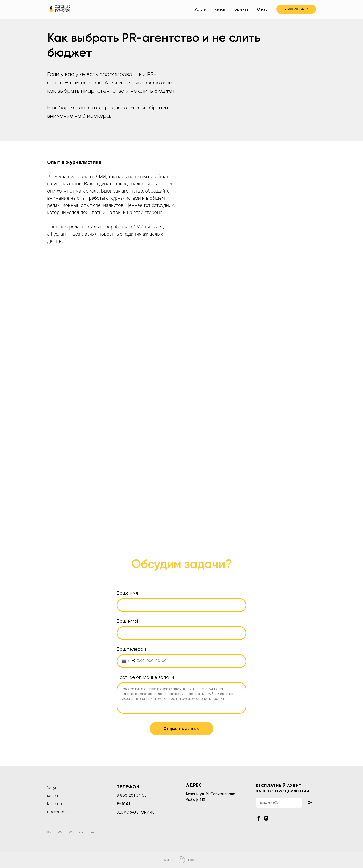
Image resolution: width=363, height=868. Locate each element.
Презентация (59, 812)
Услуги (200, 9)
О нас (262, 9)
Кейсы (220, 9)
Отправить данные (182, 729)
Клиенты (241, 9)
